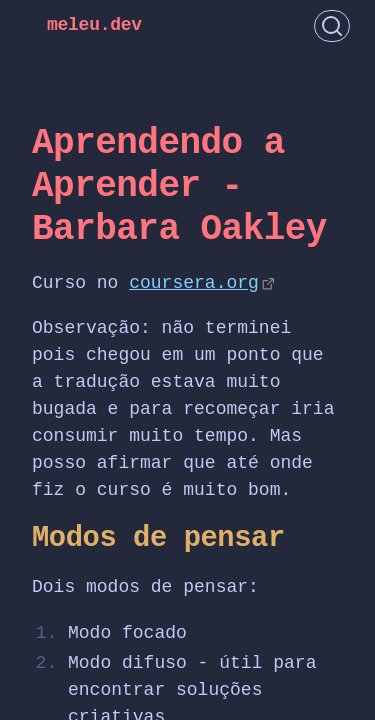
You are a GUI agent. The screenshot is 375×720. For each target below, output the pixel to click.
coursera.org (194, 283)
